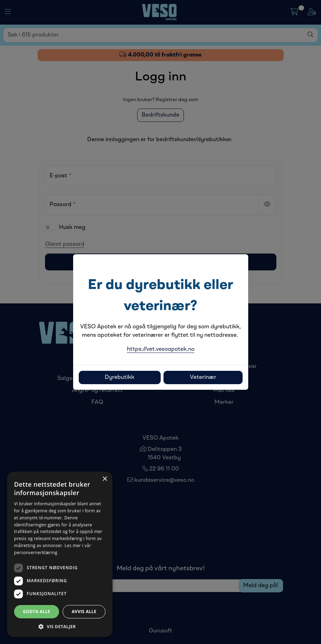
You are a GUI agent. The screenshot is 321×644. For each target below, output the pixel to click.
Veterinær (203, 377)
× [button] (105, 479)
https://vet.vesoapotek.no (161, 349)
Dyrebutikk (120, 377)
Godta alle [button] (37, 612)
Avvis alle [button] (84, 612)
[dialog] (60, 554)
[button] (60, 626)
